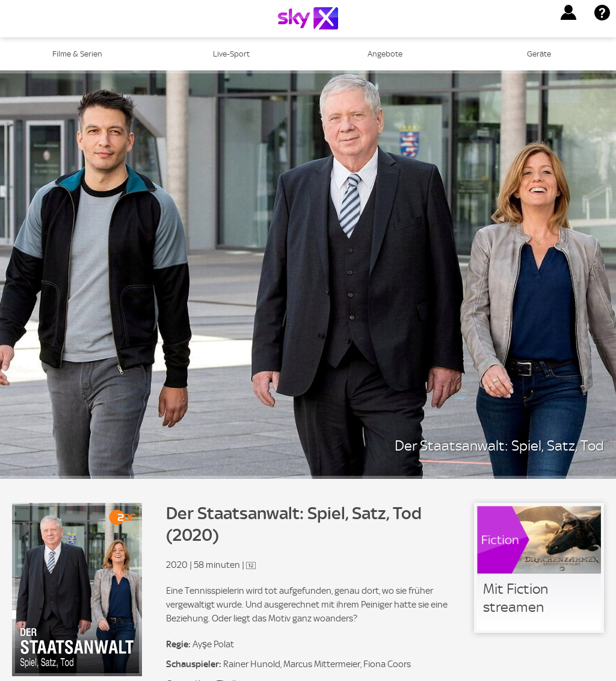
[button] (568, 13)
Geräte (539, 54)
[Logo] (308, 18)
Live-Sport (231, 54)
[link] (539, 568)
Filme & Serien (77, 54)
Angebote (385, 54)
